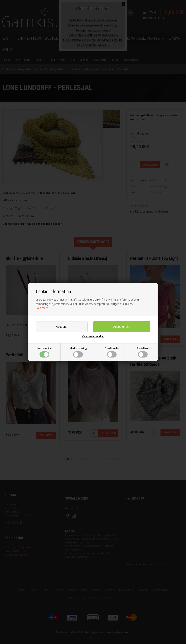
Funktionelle (112, 352)
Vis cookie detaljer (93, 336)
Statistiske (143, 352)
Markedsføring (78, 352)
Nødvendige (44, 352)
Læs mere (42, 308)
